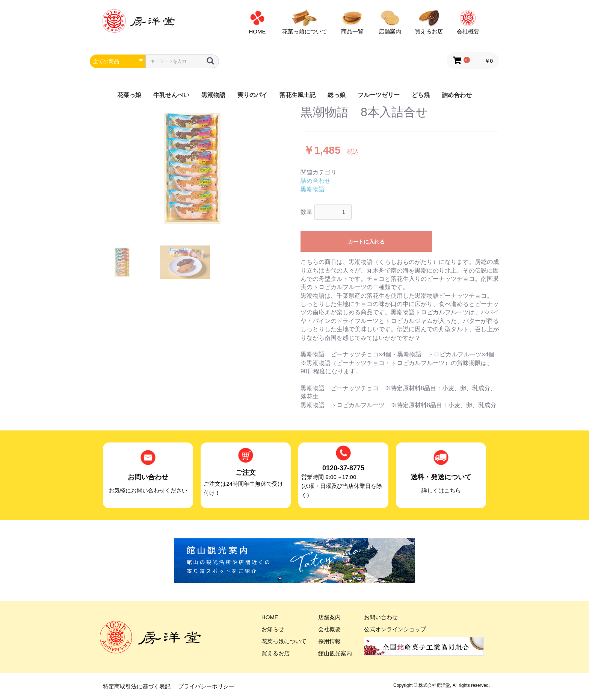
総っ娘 (337, 95)
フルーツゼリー (379, 95)
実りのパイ (252, 95)
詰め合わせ (457, 95)
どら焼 (421, 95)
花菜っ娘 (129, 95)
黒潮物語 (213, 95)
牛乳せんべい (171, 95)
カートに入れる (366, 242)
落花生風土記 (298, 95)
